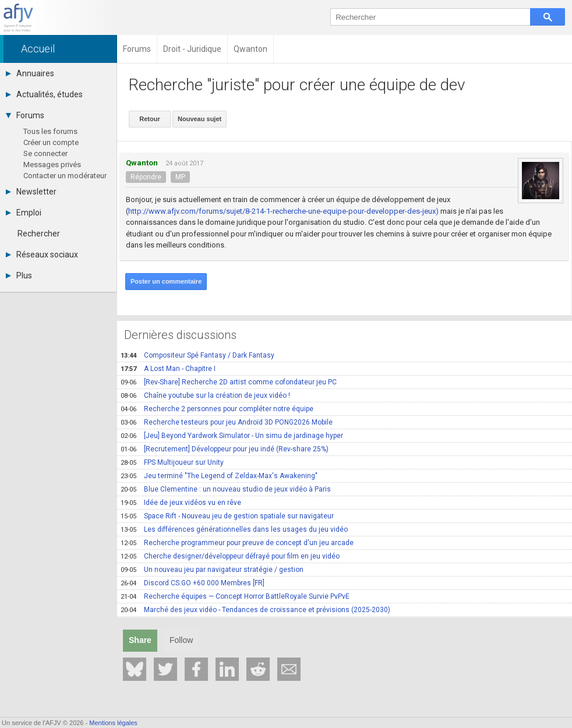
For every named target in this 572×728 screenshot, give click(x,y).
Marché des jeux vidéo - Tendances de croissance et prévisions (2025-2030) (255, 610)
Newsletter (31, 192)
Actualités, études (44, 94)
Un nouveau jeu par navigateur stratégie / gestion (212, 570)
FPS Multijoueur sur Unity (172, 462)
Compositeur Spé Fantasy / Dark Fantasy (197, 355)
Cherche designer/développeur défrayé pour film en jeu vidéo (230, 556)
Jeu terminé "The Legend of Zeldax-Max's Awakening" (219, 476)
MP (180, 177)
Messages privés (52, 165)
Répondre (146, 177)
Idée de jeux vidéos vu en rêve (181, 503)
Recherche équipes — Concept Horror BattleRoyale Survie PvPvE (235, 596)
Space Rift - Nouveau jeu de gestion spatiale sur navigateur (227, 516)
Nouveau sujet (200, 119)
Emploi (24, 213)
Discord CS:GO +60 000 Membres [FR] (193, 583)
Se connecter (45, 153)
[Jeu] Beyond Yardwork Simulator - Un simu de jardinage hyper (232, 436)
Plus (19, 275)
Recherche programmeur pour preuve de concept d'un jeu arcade (237, 543)
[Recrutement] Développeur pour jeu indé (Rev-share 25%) (225, 449)
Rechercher (39, 234)
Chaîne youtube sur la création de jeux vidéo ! (205, 395)
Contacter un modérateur (65, 176)
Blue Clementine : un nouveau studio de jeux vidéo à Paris (226, 489)
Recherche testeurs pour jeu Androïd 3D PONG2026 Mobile (227, 422)
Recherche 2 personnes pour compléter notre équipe (217, 409)
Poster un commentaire (166, 281)
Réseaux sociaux (42, 255)
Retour (149, 119)
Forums (25, 115)
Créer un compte (51, 142)
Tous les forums (50, 131)
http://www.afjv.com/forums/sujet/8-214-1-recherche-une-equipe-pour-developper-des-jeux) (283, 211)
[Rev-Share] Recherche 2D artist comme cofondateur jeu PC (229, 382)
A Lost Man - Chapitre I (168, 369)
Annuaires (30, 73)
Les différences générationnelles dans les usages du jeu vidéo (234, 529)
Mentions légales (113, 723)
